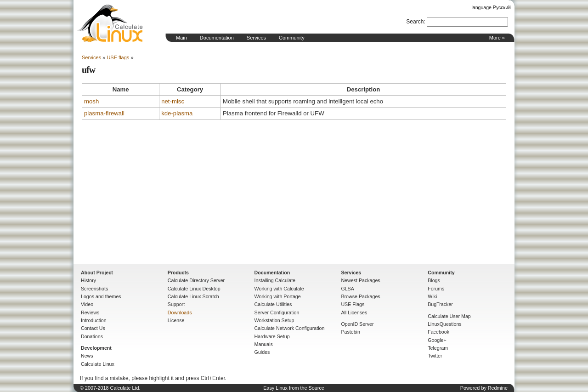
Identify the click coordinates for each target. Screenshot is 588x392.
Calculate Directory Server (196, 280)
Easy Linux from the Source (294, 388)
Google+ (437, 340)
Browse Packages (360, 296)
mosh (91, 101)
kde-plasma (177, 113)
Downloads (180, 312)
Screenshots (94, 289)
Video (87, 304)
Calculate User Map (449, 316)
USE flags (118, 57)
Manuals (264, 344)
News (87, 356)
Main (181, 38)
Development (96, 348)
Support (176, 304)
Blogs (434, 280)
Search (415, 22)
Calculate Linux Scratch (193, 296)
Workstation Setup (274, 320)
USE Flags (353, 304)
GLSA (347, 289)
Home (110, 23)
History (88, 280)
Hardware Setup (272, 336)
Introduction (94, 320)
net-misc (173, 101)
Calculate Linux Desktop (194, 289)
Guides (262, 352)
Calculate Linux (98, 364)
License (176, 320)
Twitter (435, 356)
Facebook (438, 332)
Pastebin (350, 332)
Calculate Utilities (273, 304)
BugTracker (440, 304)
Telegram (438, 348)
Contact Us (93, 328)
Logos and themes (101, 296)
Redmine (498, 388)
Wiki (432, 296)
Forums (436, 289)
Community (292, 38)
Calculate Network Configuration (290, 328)
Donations (92, 336)
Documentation (217, 38)
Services (256, 38)
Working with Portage (278, 296)
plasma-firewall (104, 113)
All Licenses (354, 312)
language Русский (491, 7)
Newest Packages (360, 280)
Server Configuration (277, 312)
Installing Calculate (275, 280)
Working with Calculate (279, 289)
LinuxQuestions (444, 324)
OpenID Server (357, 324)
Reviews (90, 312)
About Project (97, 273)
